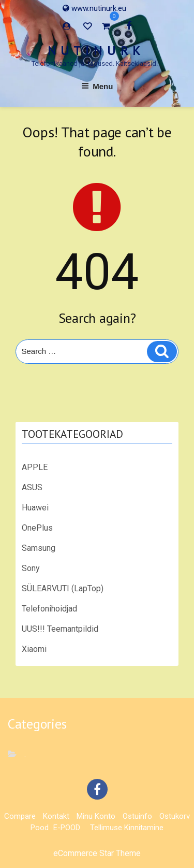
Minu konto (96, 816)
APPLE (35, 467)
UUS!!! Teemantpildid (60, 629)
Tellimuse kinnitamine (127, 828)
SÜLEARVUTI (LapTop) (63, 588)
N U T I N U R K (95, 51)
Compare (20, 816)
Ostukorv (175, 816)
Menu (97, 86)
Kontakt (56, 816)
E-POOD (67, 828)
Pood (40, 828)
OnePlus (37, 528)
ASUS (32, 487)
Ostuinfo (137, 816)
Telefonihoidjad (49, 609)
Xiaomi (34, 649)
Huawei (35, 508)
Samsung (39, 548)
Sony (31, 568)
